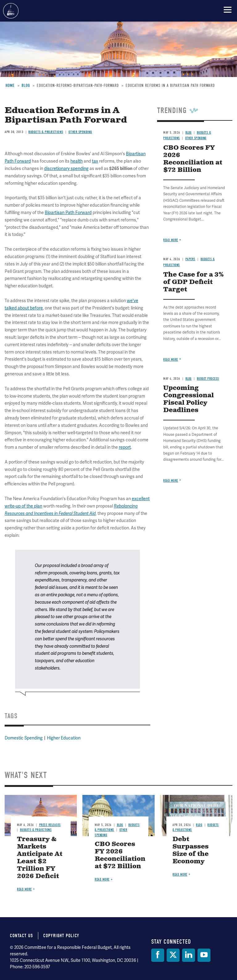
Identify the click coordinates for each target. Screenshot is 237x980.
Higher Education (64, 738)
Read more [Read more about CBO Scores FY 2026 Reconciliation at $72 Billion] (102, 879)
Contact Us (21, 936)
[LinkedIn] (189, 955)
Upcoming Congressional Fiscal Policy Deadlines (189, 399)
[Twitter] (173, 955)
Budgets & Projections (36, 830)
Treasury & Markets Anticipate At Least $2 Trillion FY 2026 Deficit (40, 858)
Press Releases (50, 825)
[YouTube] (204, 955)
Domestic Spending (24, 738)
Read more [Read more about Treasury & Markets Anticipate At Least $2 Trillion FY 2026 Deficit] (24, 889)
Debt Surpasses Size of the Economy (191, 850)
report (125, 447)
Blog (189, 379)
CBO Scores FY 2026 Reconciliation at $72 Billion (120, 855)
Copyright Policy (61, 936)
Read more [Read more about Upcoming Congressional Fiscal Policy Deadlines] (171, 481)
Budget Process (208, 379)
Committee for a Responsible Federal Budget (11, 11)
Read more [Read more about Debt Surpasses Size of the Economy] (180, 875)
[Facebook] (158, 955)
